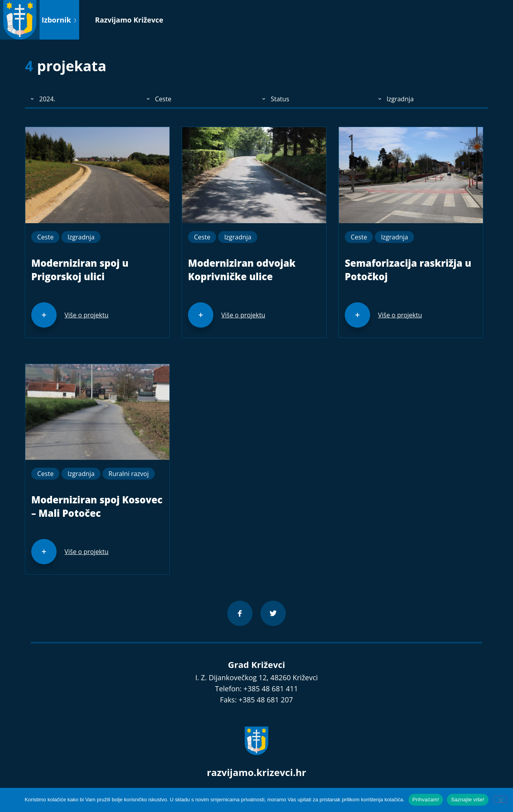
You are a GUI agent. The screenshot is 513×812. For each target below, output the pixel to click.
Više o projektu (86, 315)
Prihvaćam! (426, 800)
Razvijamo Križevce (129, 20)
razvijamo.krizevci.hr (257, 772)
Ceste (45, 237)
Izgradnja (81, 237)
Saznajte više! (467, 800)
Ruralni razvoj (129, 474)
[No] (500, 799)
